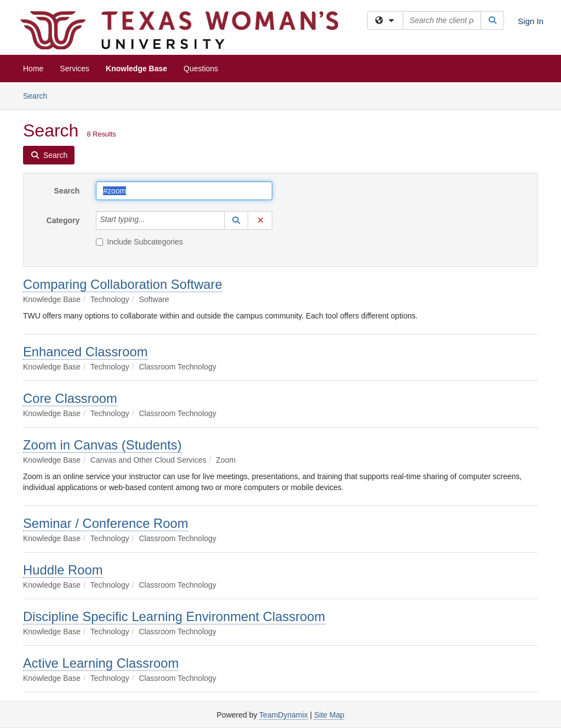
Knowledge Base (136, 69)
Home (33, 69)
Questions (201, 69)
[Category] (151, 220)
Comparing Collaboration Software (123, 284)
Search (39, 95)
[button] (236, 220)
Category (63, 220)
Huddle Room (63, 570)
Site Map (329, 715)
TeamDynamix (284, 715)
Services (75, 69)
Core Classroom (70, 398)
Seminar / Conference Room (106, 523)
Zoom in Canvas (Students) (102, 445)
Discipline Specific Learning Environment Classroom (174, 616)
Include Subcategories (139, 242)
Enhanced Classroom (85, 352)
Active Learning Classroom (101, 663)
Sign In (531, 21)
